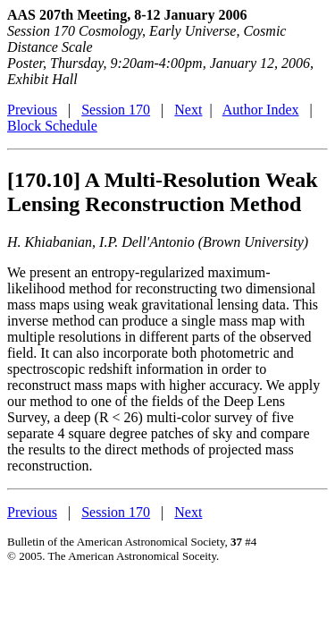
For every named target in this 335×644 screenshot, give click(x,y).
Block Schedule (52, 126)
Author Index (261, 110)
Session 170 (116, 110)
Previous (32, 110)
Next (188, 110)
